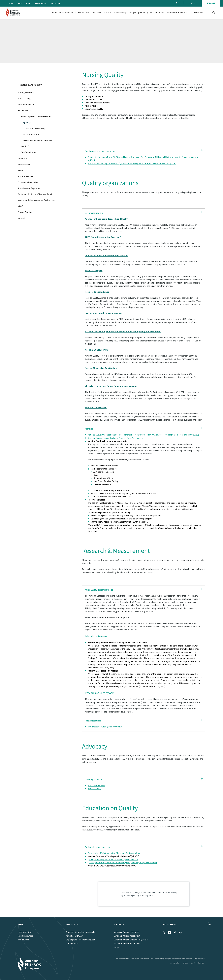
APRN (20, 170)
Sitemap (201, 963)
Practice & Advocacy (30, 85)
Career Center (72, 944)
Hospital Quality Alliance (97, 292)
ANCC (28, 3)
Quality (27, 122)
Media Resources (25, 936)
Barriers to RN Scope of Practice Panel (35, 194)
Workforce (22, 158)
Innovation (22, 218)
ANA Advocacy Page (96, 785)
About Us (119, 924)
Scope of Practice (26, 176)
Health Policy (24, 110)
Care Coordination (29, 152)
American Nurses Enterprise (127, 932)
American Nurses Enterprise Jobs (81, 932)
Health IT (25, 146)
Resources (56, 3)
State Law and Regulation (29, 188)
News (20, 924)
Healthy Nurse (24, 164)
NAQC (20, 206)
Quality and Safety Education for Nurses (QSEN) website (113, 859)
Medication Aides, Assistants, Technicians (36, 200)
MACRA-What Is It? (32, 134)
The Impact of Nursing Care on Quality (105, 727)
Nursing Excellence (26, 93)
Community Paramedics (28, 182)
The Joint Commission (96, 408)
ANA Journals (23, 940)
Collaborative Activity (36, 128)
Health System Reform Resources (38, 140)
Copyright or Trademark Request (80, 940)
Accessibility (175, 963)
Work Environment (26, 105)
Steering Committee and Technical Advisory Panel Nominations (115, 438)
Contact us (72, 924)
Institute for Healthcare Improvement (104, 313)
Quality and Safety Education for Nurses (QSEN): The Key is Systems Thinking (123, 863)
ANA (20, 3)
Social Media (169, 924)
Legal (193, 963)
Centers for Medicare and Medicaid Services (106, 255)
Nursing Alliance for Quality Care (101, 368)
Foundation (41, 3)
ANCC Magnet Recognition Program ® (103, 237)
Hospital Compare (94, 271)
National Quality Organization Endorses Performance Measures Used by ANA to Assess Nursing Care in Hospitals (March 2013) (143, 435)
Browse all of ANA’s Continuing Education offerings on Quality (115, 853)
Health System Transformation (36, 116)
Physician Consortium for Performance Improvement (111, 386)
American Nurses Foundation (127, 944)
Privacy (185, 963)
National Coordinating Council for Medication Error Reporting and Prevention (123, 331)
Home (11, 3)
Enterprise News (25, 932)
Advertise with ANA (75, 936)
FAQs (117, 947)
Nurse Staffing (24, 99)
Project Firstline (25, 212)
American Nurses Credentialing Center (131, 940)
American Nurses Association (127, 936)
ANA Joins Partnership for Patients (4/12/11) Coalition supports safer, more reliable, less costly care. (132, 163)
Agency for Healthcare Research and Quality (107, 219)
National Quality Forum (96, 350)
